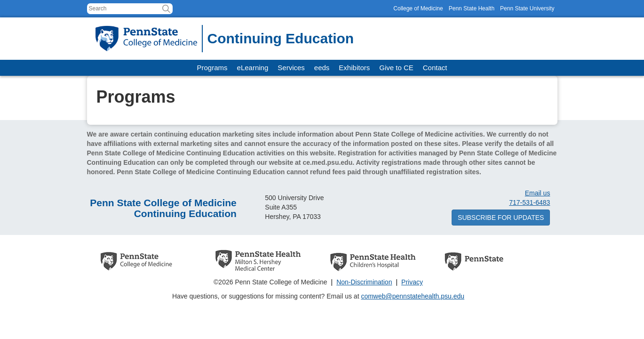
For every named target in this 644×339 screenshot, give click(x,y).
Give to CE (396, 68)
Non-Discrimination (364, 282)
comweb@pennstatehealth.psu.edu (413, 296)
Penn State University (527, 8)
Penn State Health (472, 8)
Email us (538, 193)
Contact (435, 68)
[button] (166, 9)
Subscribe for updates (501, 218)
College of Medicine (418, 8)
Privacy (412, 282)
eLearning (253, 68)
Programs (212, 68)
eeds (322, 68)
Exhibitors (354, 68)
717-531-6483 (529, 202)
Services (291, 68)
